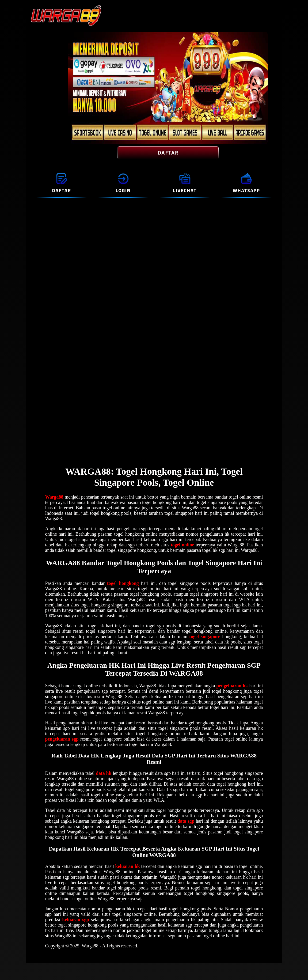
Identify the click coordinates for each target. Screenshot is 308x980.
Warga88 (54, 497)
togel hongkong (123, 583)
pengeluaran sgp (62, 739)
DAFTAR (168, 153)
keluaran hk (127, 866)
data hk (104, 773)
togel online (183, 545)
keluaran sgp (77, 919)
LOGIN (123, 190)
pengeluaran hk (232, 686)
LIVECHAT (185, 190)
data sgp (186, 821)
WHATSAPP (246, 190)
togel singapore (205, 636)
